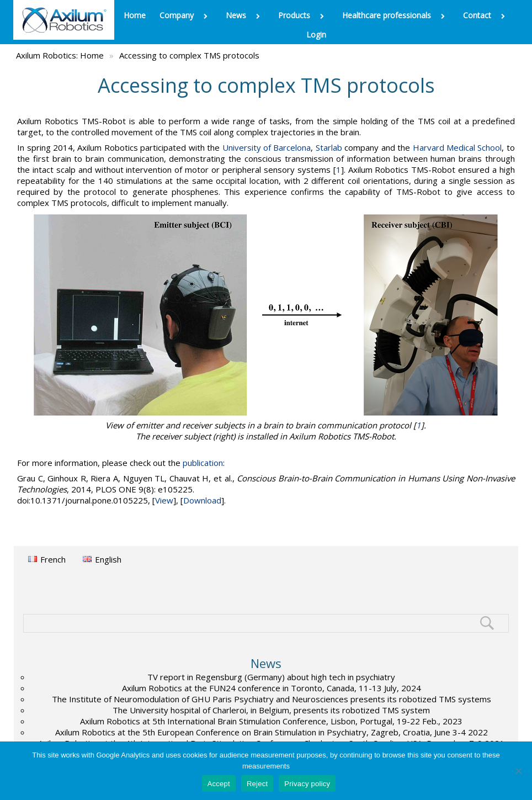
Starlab (329, 147)
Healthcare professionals (396, 15)
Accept (219, 784)
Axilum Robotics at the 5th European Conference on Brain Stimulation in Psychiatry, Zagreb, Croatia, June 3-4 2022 (272, 732)
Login (316, 35)
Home (135, 15)
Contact (486, 15)
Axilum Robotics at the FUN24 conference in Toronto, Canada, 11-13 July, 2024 (272, 688)
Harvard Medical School (457, 147)
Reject (257, 784)
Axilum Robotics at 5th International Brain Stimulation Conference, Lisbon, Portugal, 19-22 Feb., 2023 (271, 721)
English (108, 559)
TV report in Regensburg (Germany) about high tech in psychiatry (271, 677)
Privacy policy (307, 784)
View (164, 500)
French (53, 559)
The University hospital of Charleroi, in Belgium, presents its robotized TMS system (271, 710)
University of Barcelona (267, 147)
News (245, 15)
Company (186, 15)
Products (303, 15)
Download (202, 500)
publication (203, 463)
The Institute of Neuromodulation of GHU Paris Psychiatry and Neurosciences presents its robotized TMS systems (272, 699)
